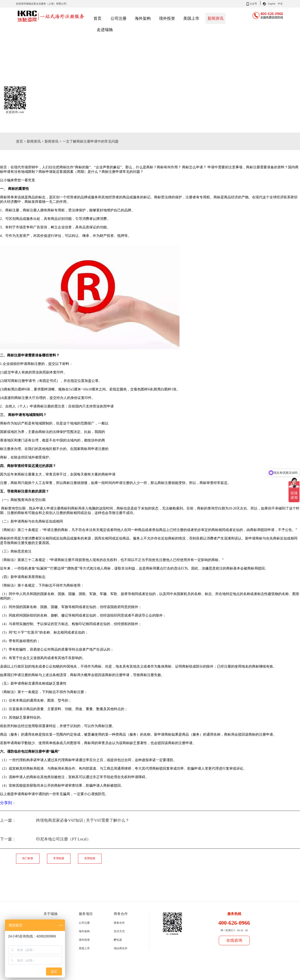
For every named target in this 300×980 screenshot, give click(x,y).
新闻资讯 (34, 141)
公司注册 (84, 923)
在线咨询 (234, 940)
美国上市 (84, 948)
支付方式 (119, 931)
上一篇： (65, 820)
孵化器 (118, 940)
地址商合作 (121, 948)
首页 (97, 18)
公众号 (253, 4)
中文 (280, 4)
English (272, 4)
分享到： (8, 803)
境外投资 (84, 940)
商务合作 (119, 923)
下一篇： (45, 839)
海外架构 (84, 931)
